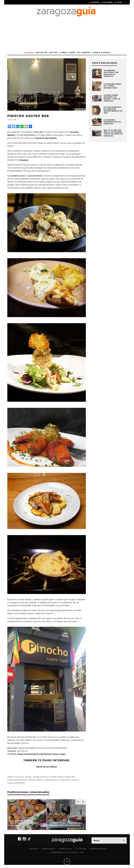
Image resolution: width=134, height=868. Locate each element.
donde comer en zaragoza (18, 780)
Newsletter (49, 849)
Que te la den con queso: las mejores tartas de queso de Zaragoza (113, 133)
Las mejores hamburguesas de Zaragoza (112, 122)
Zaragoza (24, 160)
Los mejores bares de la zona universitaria (113, 86)
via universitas (65, 780)
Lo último (81, 849)
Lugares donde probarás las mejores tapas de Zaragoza (112, 98)
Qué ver (53, 52)
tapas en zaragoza (51, 780)
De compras (84, 52)
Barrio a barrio (101, 52)
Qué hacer (41, 52)
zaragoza (76, 780)
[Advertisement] (67, 34)
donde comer (70, 777)
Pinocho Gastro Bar (36, 780)
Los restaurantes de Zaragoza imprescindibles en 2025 (113, 110)
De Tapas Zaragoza (57, 777)
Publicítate (66, 849)
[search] (124, 840)
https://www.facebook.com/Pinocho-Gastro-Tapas (41, 754)
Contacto (34, 849)
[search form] (109, 840)
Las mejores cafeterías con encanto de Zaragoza (111, 73)
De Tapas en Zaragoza (41, 777)
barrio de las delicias (16, 777)
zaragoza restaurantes (17, 783)
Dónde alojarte (99, 849)
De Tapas (29, 777)
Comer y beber (68, 52)
